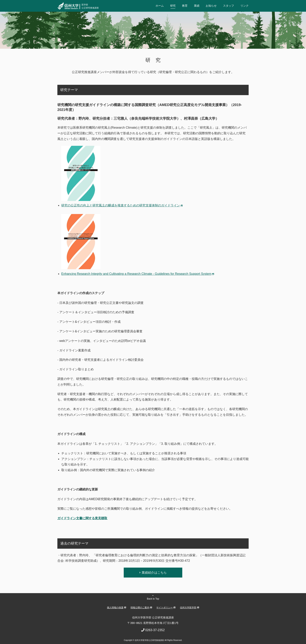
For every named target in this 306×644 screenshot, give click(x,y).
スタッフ (229, 6)
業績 (197, 6)
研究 (173, 6)
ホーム (160, 6)
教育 (185, 6)
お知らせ (211, 6)
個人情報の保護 (115, 608)
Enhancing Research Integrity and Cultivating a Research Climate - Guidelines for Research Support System (136, 274)
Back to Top (153, 599)
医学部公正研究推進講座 (90, 6)
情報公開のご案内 (140, 608)
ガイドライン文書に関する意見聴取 (82, 518)
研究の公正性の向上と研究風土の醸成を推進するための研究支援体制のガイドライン (121, 205)
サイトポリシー (165, 608)
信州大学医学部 (188, 608)
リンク (245, 6)
